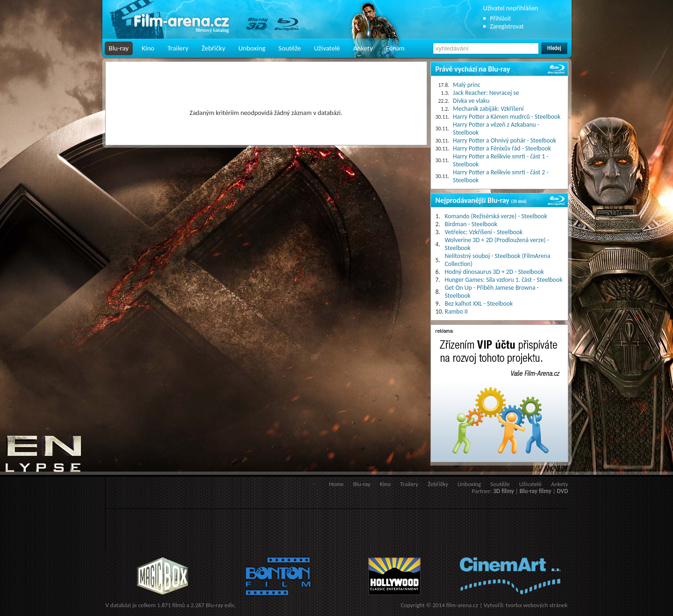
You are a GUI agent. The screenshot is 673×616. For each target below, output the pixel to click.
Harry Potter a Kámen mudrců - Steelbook (507, 117)
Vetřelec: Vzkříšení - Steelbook (484, 232)
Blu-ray (119, 48)
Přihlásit (501, 18)
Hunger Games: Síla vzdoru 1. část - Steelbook (504, 280)
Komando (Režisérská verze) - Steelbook (496, 216)
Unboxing (252, 48)
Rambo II (456, 312)
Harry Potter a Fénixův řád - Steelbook (502, 148)
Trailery (178, 48)
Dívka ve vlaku (471, 101)
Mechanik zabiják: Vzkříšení (488, 109)
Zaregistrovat (507, 26)
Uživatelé (327, 48)
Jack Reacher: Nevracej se (486, 93)
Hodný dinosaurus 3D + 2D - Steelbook (494, 272)
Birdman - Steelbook (471, 224)
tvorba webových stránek (537, 605)
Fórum (395, 48)
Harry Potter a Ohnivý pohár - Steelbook (505, 140)
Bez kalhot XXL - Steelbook (479, 304)
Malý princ (467, 85)
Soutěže (290, 48)
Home (336, 484)
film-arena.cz (462, 605)
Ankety (363, 48)
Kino (148, 48)
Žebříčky (213, 48)
